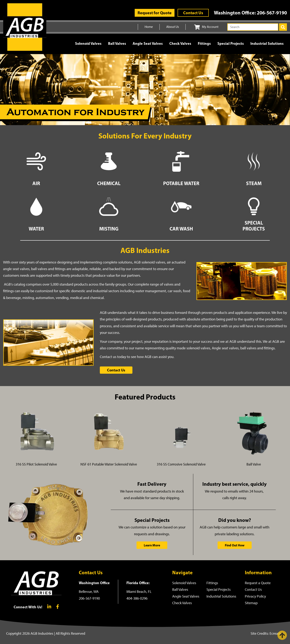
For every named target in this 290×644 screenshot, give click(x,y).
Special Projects (231, 43)
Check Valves (180, 43)
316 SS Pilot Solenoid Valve (36, 464)
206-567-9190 (272, 13)
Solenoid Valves (88, 43)
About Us (173, 27)
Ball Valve (254, 464)
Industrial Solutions (267, 43)
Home (149, 27)
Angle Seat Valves (148, 43)
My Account (206, 27)
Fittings (204, 43)
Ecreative (277, 633)
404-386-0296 (137, 598)
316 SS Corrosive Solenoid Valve (181, 464)
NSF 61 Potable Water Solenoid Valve (109, 464)
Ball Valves (117, 43)
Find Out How (235, 545)
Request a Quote (258, 583)
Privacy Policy (255, 596)
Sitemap (251, 603)
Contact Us (193, 13)
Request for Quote (155, 13)
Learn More (152, 545)
